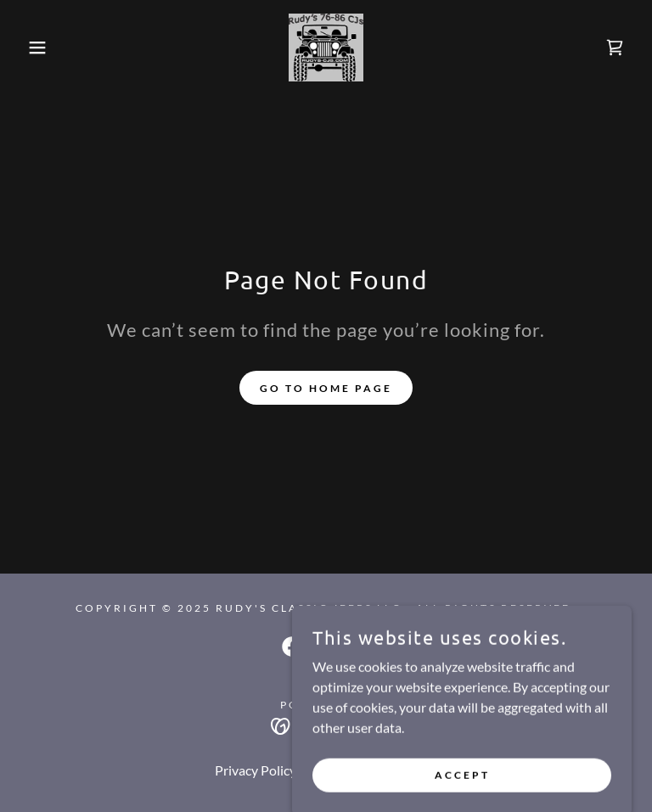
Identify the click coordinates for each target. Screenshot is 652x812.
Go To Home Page (326, 388)
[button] (33, 48)
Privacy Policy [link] (256, 770)
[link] (326, 48)
